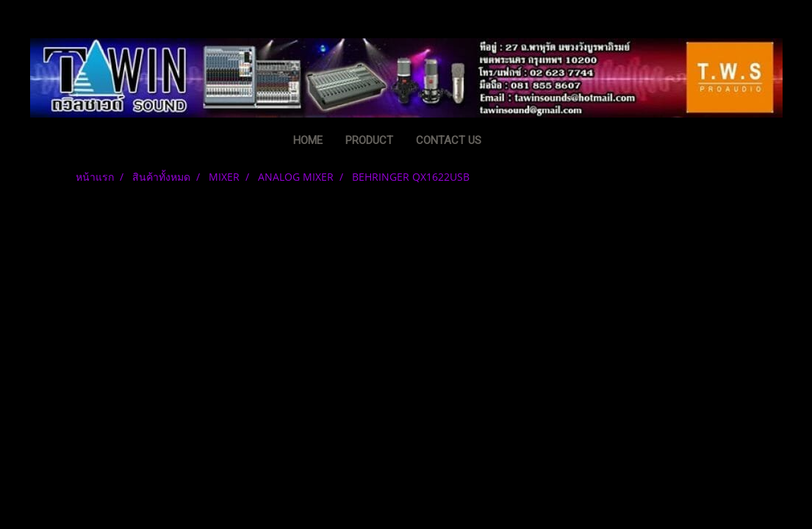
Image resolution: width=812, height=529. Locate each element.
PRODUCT (369, 140)
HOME (308, 140)
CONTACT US (449, 140)
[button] (515, 142)
